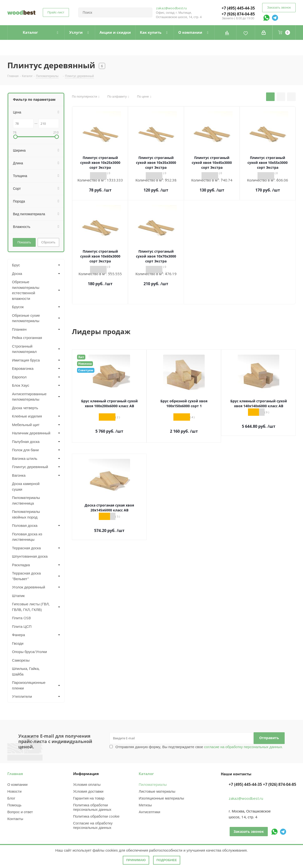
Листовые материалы (157, 791)
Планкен (19, 329)
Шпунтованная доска (30, 556)
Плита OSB (21, 618)
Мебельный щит (26, 425)
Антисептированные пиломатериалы (29, 397)
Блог (11, 798)
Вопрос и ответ (20, 812)
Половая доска (25, 525)
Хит (81, 357)
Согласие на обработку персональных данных (93, 825)
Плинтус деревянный (30, 467)
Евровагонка (23, 368)
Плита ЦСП (22, 626)
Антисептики (149, 812)
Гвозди (18, 643)
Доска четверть (25, 408)
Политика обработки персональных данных (92, 807)
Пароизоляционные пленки (29, 685)
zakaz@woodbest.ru (171, 8)
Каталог (146, 774)
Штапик (18, 596)
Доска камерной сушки (26, 486)
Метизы (145, 805)
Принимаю (136, 860)
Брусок (18, 307)
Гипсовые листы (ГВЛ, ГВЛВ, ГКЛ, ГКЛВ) (31, 607)
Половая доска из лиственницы (27, 537)
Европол (19, 377)
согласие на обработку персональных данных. (243, 747)
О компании (17, 784)
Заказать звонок (279, 7)
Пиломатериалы (153, 784)
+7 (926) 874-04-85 (238, 14)
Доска (17, 273)
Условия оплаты (87, 784)
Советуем (86, 370)
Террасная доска (26, 548)
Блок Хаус (21, 385)
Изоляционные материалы (161, 798)
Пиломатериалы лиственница (26, 500)
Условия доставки (88, 791)
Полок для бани (25, 450)
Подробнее (167, 860)
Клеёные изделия (27, 416)
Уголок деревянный (28, 587)
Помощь (14, 805)
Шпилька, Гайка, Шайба (26, 671)
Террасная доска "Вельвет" (26, 576)
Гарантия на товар (89, 798)
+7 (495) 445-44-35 (238, 8)
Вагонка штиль (25, 458)
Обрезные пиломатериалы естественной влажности (26, 290)
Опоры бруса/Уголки (29, 652)
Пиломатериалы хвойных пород (26, 514)
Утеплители (22, 696)
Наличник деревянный (31, 433)
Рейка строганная (27, 338)
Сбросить (48, 242)
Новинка (85, 364)
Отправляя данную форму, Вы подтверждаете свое (199, 747)
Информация (86, 774)
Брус (16, 265)
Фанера (18, 635)
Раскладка (21, 565)
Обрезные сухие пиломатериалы (26, 318)
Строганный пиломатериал (24, 349)
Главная (15, 774)
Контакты (15, 819)
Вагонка (19, 475)
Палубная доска (26, 441)
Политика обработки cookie (96, 816)
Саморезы (21, 660)
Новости (14, 791)
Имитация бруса (26, 360)
